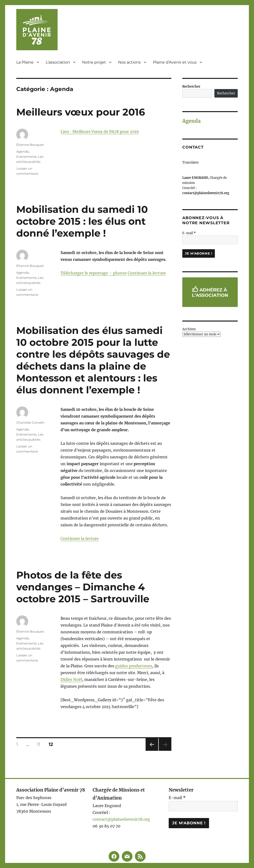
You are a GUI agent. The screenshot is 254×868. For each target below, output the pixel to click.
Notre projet (94, 62)
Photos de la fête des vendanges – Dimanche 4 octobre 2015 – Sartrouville (83, 587)
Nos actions (129, 62)
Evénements (26, 157)
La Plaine (25, 62)
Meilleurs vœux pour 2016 (81, 112)
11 (40, 744)
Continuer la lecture (147, 273)
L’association (58, 62)
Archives (189, 329)
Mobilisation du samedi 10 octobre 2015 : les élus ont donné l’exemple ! (82, 221)
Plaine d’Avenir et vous (175, 62)
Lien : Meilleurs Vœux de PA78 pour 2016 (100, 132)
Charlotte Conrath (30, 422)
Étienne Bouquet (30, 145)
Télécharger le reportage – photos (94, 273)
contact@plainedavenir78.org (121, 819)
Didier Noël (71, 679)
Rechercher (191, 87)
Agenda (23, 151)
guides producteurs (134, 666)
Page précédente (151, 751)
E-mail (189, 233)
